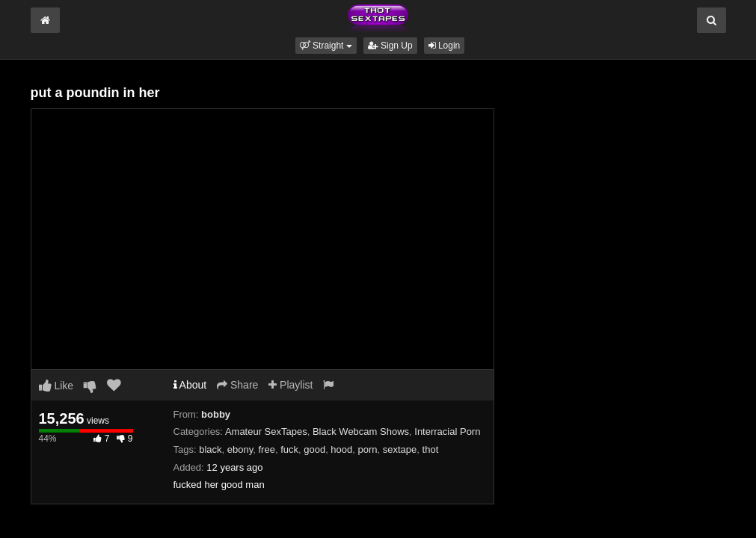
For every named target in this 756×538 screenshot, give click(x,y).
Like (56, 386)
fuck (289, 449)
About (190, 385)
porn (368, 449)
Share (237, 385)
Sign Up (390, 46)
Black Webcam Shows (361, 432)
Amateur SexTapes (266, 432)
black (210, 449)
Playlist (291, 385)
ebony (240, 449)
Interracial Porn (447, 432)
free (266, 449)
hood (341, 449)
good (314, 449)
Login (445, 46)
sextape (400, 449)
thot (431, 449)
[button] (326, 46)
